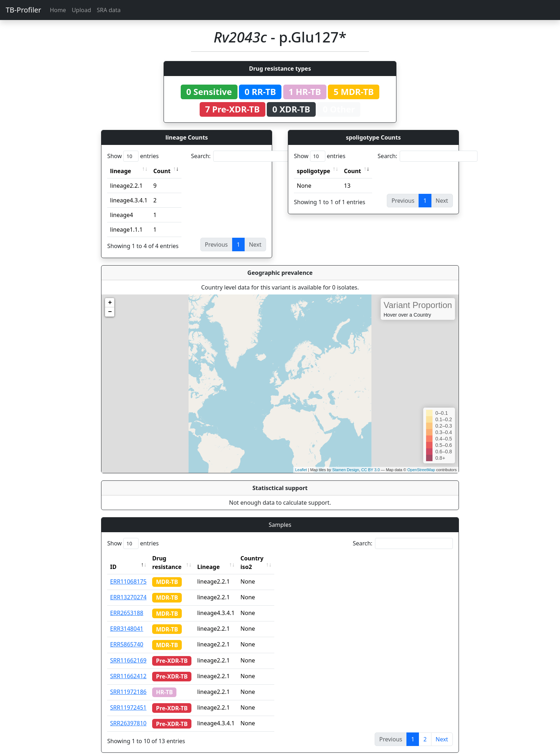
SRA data (109, 10)
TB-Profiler (23, 10)
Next (442, 731)
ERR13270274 (128, 589)
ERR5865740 (127, 636)
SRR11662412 (128, 667)
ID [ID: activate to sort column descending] (113, 558)
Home (58, 10)
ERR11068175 (128, 573)
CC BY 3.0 (370, 470)
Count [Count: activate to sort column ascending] (162, 171)
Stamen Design (346, 470)
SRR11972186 (128, 683)
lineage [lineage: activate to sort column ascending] (121, 171)
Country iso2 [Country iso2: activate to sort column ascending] (272, 558)
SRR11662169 (128, 652)
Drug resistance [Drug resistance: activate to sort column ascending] (175, 558)
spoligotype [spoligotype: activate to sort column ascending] (314, 171)
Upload (81, 10)
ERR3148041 (127, 620)
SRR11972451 (128, 699)
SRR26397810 (128, 715)
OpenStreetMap (421, 470)
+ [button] (110, 303)
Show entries (133, 156)
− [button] (110, 312)
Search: (241, 156)
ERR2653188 (127, 604)
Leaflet (301, 470)
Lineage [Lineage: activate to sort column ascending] (222, 558)
